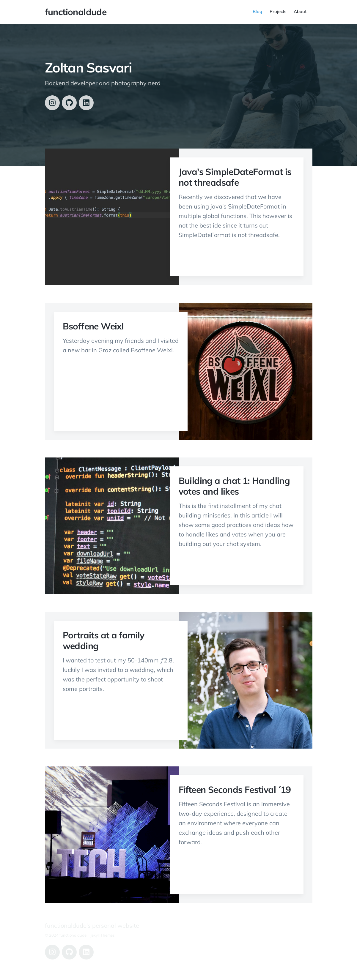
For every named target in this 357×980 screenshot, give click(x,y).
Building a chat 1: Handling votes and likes (234, 486)
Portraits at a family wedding (104, 640)
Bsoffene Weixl (93, 326)
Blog (257, 11)
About (300, 11)
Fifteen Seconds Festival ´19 (235, 790)
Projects (278, 11)
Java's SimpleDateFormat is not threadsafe (235, 177)
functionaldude (76, 12)
